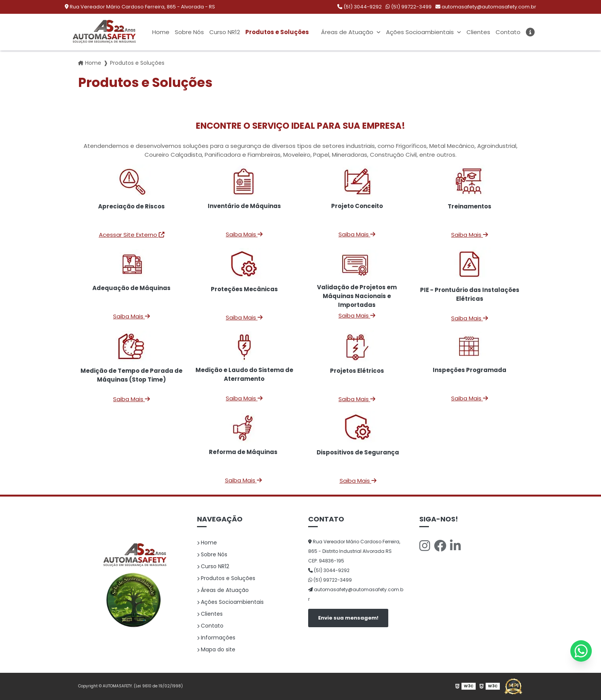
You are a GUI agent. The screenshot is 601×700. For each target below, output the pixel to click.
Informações (216, 638)
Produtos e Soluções (277, 32)
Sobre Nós (189, 32)
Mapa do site (216, 649)
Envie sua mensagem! (348, 618)
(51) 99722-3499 (409, 7)
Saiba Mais (244, 234)
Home (160, 32)
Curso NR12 (224, 32)
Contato (508, 32)
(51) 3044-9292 (360, 7)
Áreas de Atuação (348, 32)
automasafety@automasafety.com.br (486, 7)
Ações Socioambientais (420, 32)
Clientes (478, 32)
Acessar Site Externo (132, 235)
